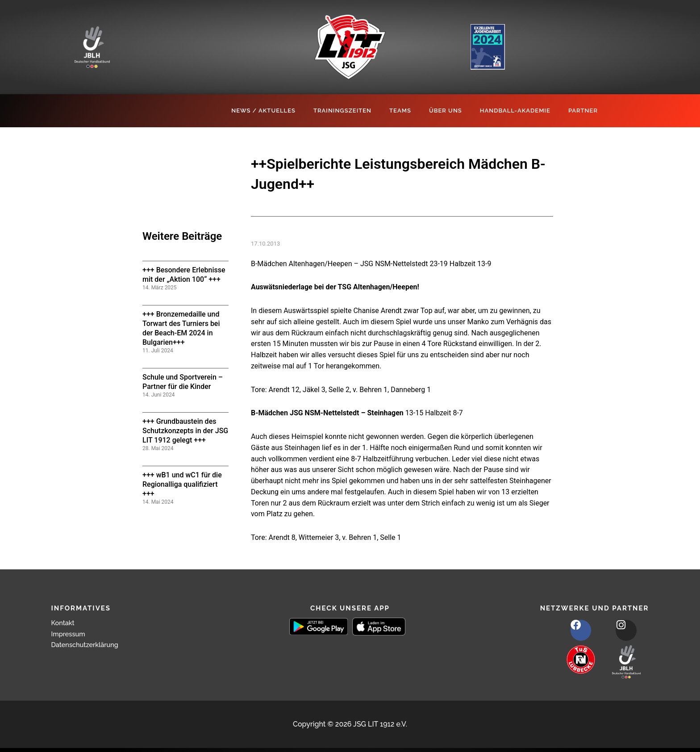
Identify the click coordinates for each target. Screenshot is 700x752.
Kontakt (64, 623)
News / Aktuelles (263, 111)
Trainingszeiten (342, 111)
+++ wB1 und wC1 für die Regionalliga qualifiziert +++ (182, 484)
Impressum (70, 634)
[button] (20, 732)
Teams (400, 111)
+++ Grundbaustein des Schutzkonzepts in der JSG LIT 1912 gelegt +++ (185, 431)
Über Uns (446, 111)
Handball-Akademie (515, 111)
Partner (583, 111)
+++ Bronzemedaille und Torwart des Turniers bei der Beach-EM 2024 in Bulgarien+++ (181, 328)
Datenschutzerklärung (88, 645)
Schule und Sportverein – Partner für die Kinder (183, 382)
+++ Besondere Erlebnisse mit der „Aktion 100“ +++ (184, 275)
